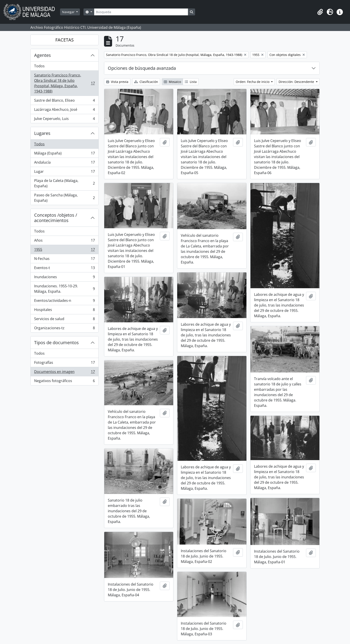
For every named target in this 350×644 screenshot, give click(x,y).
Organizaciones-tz (64, 329)
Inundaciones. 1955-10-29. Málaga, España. (64, 289)
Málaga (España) (64, 154)
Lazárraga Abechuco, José (64, 110)
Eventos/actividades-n (64, 301)
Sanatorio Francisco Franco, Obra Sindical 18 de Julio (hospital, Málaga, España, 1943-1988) (64, 83)
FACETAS (65, 40)
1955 (64, 250)
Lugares (42, 133)
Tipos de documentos (56, 343)
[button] (320, 12)
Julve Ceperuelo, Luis (64, 119)
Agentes (43, 55)
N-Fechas (64, 260)
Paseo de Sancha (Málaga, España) (64, 198)
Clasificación (146, 82)
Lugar (64, 172)
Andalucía (64, 163)
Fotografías (64, 363)
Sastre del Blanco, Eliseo (64, 101)
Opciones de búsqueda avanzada (142, 68)
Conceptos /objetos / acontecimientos (56, 218)
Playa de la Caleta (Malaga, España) (64, 183)
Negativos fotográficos (64, 382)
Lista (191, 82)
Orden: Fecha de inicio (253, 82)
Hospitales (64, 311)
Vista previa (117, 82)
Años (64, 241)
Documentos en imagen (64, 373)
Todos (39, 66)
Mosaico (172, 82)
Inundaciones (64, 278)
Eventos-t (64, 269)
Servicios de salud (64, 320)
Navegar (69, 12)
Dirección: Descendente (297, 82)
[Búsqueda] (141, 12)
